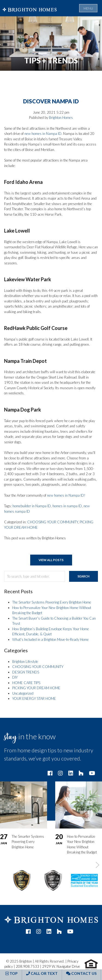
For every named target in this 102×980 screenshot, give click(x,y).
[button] (97, 865)
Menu (88, 8)
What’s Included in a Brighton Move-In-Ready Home (50, 639)
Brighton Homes (61, 118)
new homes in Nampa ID (43, 134)
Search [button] (84, 576)
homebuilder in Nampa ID (32, 506)
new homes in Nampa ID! (66, 495)
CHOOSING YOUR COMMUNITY (53, 522)
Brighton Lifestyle (25, 661)
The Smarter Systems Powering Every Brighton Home (52, 602)
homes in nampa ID (67, 506)
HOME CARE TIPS (26, 683)
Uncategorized (23, 693)
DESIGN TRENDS (26, 672)
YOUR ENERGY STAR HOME (34, 698)
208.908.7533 (27, 966)
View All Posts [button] (51, 560)
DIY (15, 677)
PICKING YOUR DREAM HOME (36, 688)
